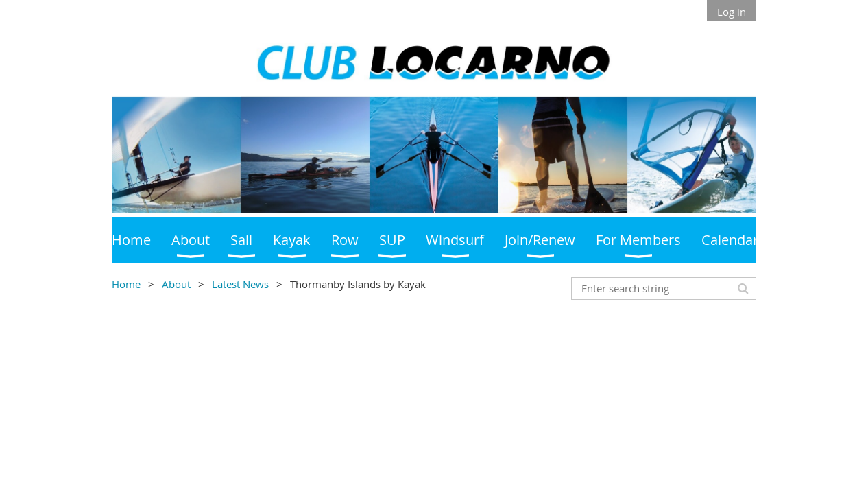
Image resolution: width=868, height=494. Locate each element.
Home (126, 284)
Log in (732, 12)
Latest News (240, 284)
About (176, 284)
